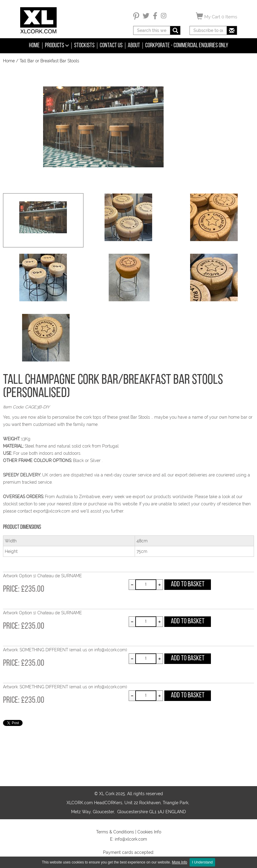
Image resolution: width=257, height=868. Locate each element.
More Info (180, 862)
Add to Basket (188, 584)
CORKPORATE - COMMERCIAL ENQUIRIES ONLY (187, 46)
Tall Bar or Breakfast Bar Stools (49, 61)
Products (57, 46)
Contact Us (111, 46)
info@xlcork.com (131, 839)
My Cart (216, 16)
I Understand (202, 862)
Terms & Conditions (115, 832)
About (134, 46)
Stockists (84, 46)
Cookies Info (149, 832)
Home (34, 46)
